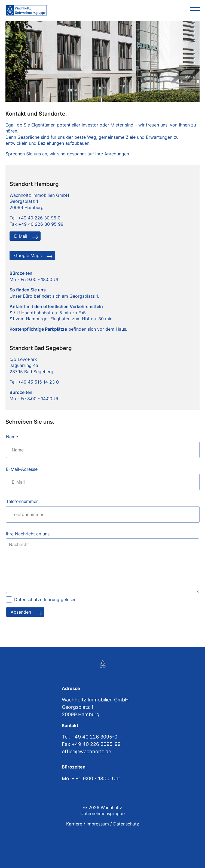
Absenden (21, 612)
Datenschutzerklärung (37, 599)
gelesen (45, 600)
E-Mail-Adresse (22, 469)
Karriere (74, 824)
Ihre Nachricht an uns (28, 534)
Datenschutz (126, 824)
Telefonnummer (22, 501)
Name (12, 437)
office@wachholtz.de (86, 751)
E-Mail (21, 236)
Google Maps (28, 255)
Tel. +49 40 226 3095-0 (90, 737)
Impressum (98, 824)
